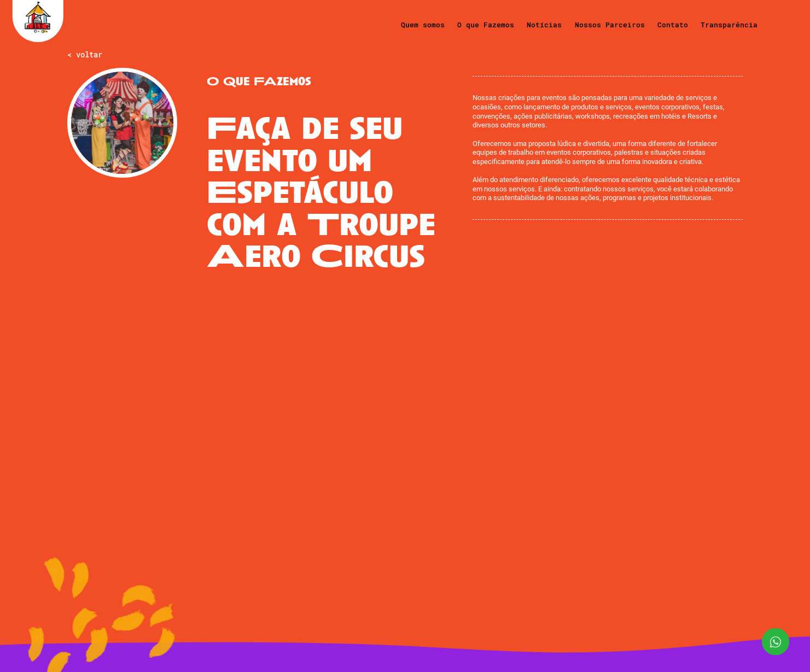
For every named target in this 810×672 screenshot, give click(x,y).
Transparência (729, 25)
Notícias (544, 25)
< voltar (85, 55)
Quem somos (423, 25)
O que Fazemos (486, 25)
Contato (673, 25)
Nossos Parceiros (610, 25)
